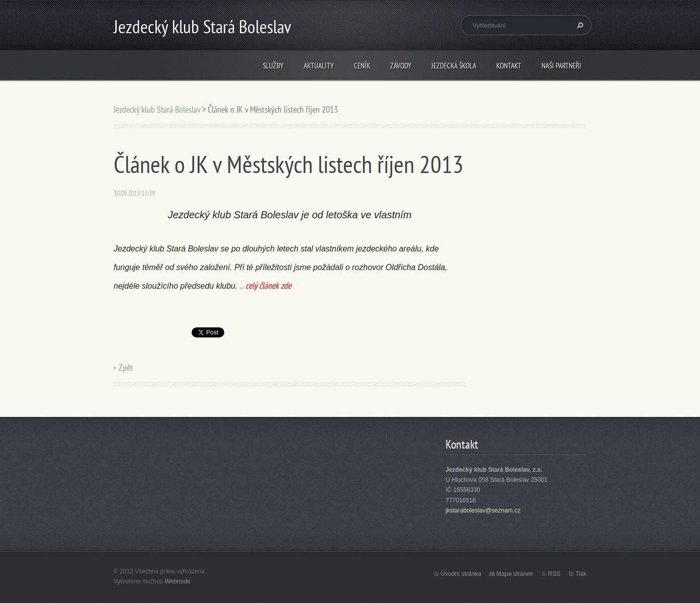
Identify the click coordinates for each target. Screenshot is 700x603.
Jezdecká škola (454, 66)
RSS (554, 574)
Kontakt (509, 66)
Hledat (579, 25)
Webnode (178, 581)
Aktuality (319, 66)
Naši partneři (561, 66)
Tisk (581, 574)
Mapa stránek (515, 574)
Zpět (126, 367)
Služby (273, 66)
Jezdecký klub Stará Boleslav (157, 109)
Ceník (362, 66)
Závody (401, 66)
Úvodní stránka (461, 574)
